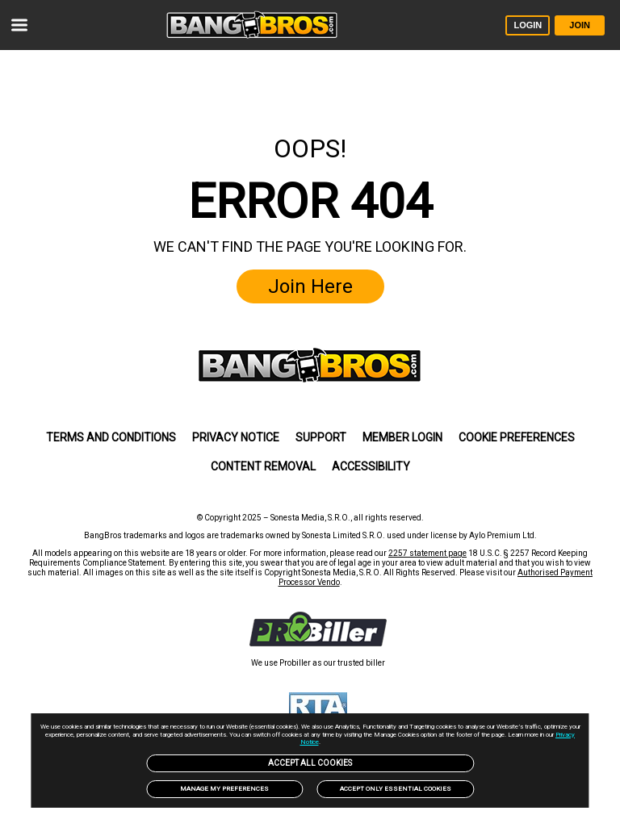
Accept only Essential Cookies (396, 789)
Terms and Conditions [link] (111, 437)
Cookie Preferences (517, 437)
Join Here (310, 286)
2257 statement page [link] (427, 553)
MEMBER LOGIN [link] (402, 437)
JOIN (580, 25)
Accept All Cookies (310, 763)
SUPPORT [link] (321, 437)
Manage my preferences (224, 789)
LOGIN (528, 25)
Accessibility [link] (371, 466)
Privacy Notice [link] (236, 437)
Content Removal (263, 466)
